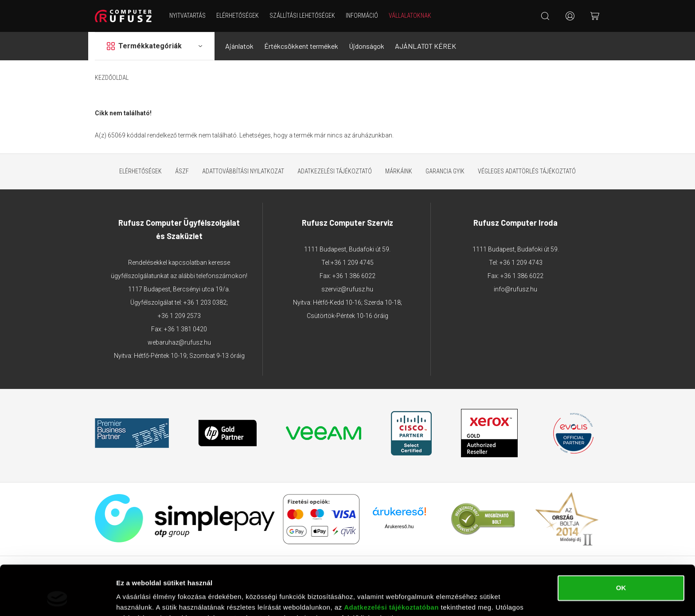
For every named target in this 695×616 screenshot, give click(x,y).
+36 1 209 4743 (521, 263)
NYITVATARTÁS (187, 16)
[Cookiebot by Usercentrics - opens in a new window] (57, 599)
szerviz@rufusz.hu (347, 289)
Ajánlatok (239, 46)
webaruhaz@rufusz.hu (179, 342)
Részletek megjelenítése (155, 598)
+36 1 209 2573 (179, 316)
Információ (362, 16)
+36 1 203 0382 (205, 302)
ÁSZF (182, 171)
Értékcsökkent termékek (301, 46)
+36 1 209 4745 (352, 263)
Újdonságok (367, 46)
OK (621, 544)
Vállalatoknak (410, 16)
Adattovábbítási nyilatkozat (243, 171)
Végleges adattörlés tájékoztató (527, 171)
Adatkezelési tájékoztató (335, 171)
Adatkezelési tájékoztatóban (391, 563)
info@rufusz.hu (515, 289)
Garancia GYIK (445, 171)
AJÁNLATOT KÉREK (426, 46)
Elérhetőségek (238, 16)
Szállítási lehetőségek (302, 16)
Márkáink (399, 171)
